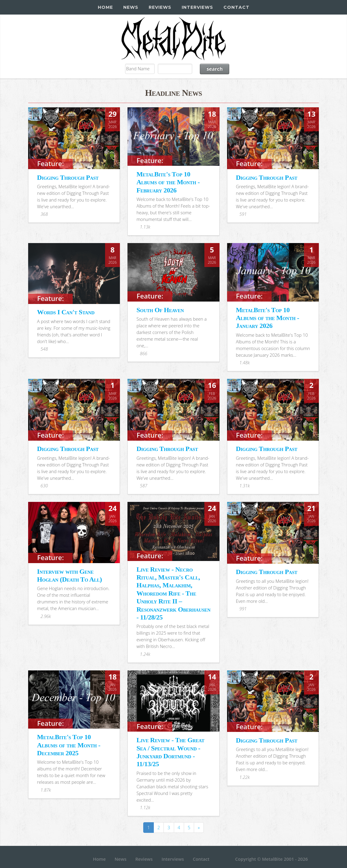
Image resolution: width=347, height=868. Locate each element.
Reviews (160, 7)
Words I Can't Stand (66, 312)
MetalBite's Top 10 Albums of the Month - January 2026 (268, 318)
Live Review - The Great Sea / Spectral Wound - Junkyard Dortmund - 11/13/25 (170, 752)
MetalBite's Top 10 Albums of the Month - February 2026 (168, 182)
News (131, 7)
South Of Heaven (160, 310)
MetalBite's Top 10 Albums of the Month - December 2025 (69, 745)
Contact (236, 7)
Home (105, 7)
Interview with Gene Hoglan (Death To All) (69, 575)
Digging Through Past (68, 177)
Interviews (197, 7)
